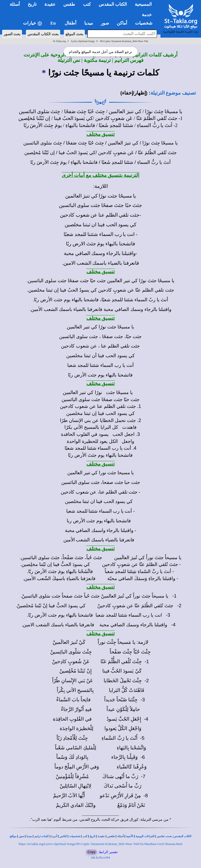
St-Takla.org (59, 41)
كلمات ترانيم (42, 836)
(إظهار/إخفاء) (134, 93)
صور (21, 836)
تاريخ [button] (32, 4)
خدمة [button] (147, 15)
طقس (111, 836)
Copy (91, 852)
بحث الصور (12, 34)
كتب (85, 836)
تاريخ (93, 836)
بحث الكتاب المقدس (43, 34)
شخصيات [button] (145, 23)
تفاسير (161, 836)
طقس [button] (69, 4)
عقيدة (101, 836)
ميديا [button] (89, 23)
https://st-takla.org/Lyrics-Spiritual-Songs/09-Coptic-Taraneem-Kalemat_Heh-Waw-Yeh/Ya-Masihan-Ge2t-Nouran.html (100, 844)
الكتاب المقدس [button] (113, 4)
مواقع (13, 836)
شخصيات (75, 836)
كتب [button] (87, 4)
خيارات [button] (33, 23)
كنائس (63, 836)
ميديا (29, 836)
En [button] (54, 23)
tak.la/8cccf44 (100, 857)
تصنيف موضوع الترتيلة (173, 93)
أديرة (54, 836)
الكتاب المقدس (182, 836)
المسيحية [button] (143, 4)
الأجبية (130, 836)
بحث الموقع (74, 34)
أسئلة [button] (15, 4)
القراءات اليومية (145, 836)
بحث (169, 836)
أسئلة (121, 836)
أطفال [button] (71, 23)
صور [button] (105, 23)
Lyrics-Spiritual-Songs (83, 41)
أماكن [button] (122, 23)
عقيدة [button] (50, 4)
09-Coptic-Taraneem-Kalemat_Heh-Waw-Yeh (124, 41)
